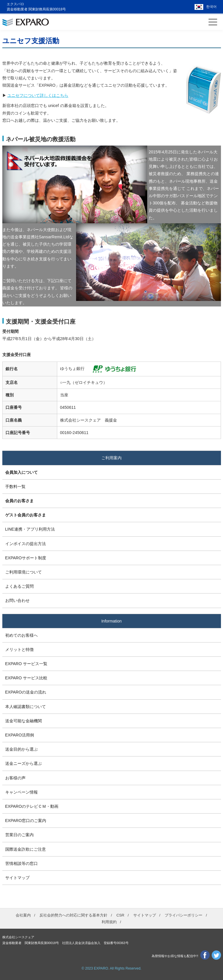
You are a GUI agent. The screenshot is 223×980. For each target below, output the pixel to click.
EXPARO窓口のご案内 (26, 821)
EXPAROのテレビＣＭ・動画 (32, 806)
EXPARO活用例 (20, 735)
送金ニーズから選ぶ (24, 763)
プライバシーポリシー (184, 915)
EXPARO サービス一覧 (26, 664)
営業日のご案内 (19, 835)
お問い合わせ (17, 600)
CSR (120, 915)
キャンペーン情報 (21, 792)
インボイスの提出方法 (26, 544)
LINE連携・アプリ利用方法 (30, 529)
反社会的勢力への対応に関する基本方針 (73, 915)
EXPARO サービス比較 (26, 678)
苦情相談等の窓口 (21, 863)
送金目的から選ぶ (21, 749)
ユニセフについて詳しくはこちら (38, 95)
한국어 (211, 7)
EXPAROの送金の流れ (26, 692)
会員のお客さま (19, 501)
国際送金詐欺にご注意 (26, 849)
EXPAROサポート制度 (26, 558)
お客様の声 (15, 778)
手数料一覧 (15, 487)
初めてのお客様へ (21, 635)
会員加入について (21, 472)
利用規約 (109, 922)
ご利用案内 (111, 458)
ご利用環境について (24, 572)
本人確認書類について (26, 707)
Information (111, 621)
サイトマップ (17, 878)
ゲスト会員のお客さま (26, 515)
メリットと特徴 (19, 649)
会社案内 (23, 915)
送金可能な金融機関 (24, 721)
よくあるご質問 (19, 586)
